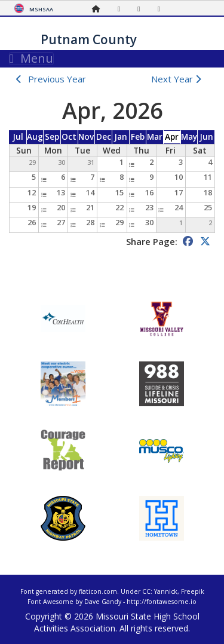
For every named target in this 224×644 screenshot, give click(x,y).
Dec (104, 137)
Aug (35, 137)
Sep (52, 137)
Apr (172, 137)
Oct (69, 137)
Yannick (166, 591)
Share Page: (152, 241)
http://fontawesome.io (162, 602)
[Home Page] (99, 9)
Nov (86, 137)
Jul (18, 137)
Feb (138, 137)
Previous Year (57, 79)
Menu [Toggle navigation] (31, 59)
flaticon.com (98, 591)
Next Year (179, 79)
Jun (206, 137)
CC (146, 591)
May (189, 137)
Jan (121, 137)
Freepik (193, 591)
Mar (155, 137)
